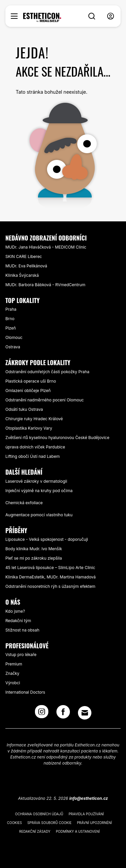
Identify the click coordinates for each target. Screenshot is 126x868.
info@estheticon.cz (89, 798)
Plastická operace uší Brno (31, 381)
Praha (11, 309)
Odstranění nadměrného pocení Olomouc (45, 400)
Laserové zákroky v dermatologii (36, 481)
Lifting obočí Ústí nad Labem (33, 456)
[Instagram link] (42, 714)
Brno (10, 319)
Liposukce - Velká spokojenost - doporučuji (47, 539)
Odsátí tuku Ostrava (24, 409)
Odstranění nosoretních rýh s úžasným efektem (50, 586)
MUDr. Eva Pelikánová (26, 266)
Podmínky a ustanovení (78, 831)
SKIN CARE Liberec (24, 256)
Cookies (14, 823)
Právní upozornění (94, 823)
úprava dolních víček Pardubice (35, 447)
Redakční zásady (35, 831)
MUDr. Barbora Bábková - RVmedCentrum (45, 285)
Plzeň (11, 328)
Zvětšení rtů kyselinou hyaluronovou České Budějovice (57, 438)
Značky (12, 673)
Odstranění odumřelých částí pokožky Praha (47, 372)
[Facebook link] (63, 714)
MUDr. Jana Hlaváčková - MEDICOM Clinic (46, 247)
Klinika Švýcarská (22, 275)
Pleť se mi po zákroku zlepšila (34, 558)
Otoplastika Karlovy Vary (29, 428)
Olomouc (14, 337)
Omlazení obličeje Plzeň (28, 390)
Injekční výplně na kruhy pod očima (39, 491)
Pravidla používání (86, 814)
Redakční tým (18, 621)
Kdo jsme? (15, 611)
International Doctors (25, 692)
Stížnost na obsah (22, 630)
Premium (14, 664)
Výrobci (13, 683)
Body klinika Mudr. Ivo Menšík (34, 549)
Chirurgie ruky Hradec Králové (34, 419)
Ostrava (13, 347)
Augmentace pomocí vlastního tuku (39, 515)
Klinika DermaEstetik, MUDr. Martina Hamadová (51, 577)
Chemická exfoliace (24, 503)
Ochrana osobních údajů (39, 814)
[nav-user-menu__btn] (111, 16)
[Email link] (85, 713)
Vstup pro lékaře (21, 655)
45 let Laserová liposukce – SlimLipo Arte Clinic (50, 568)
